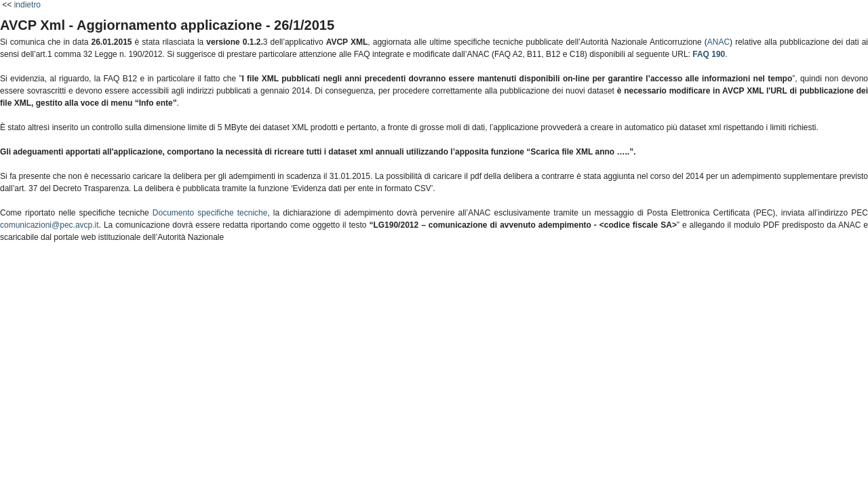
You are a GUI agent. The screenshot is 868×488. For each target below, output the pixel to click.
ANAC (718, 42)
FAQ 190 (709, 54)
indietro (27, 5)
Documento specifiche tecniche (210, 213)
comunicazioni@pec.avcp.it (50, 225)
